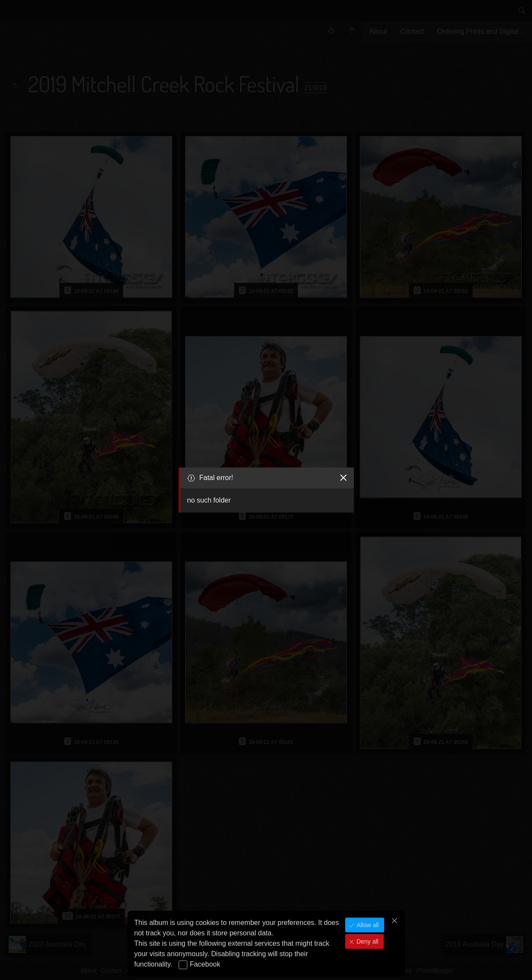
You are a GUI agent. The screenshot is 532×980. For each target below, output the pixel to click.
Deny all (366, 941)
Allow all (367, 925)
